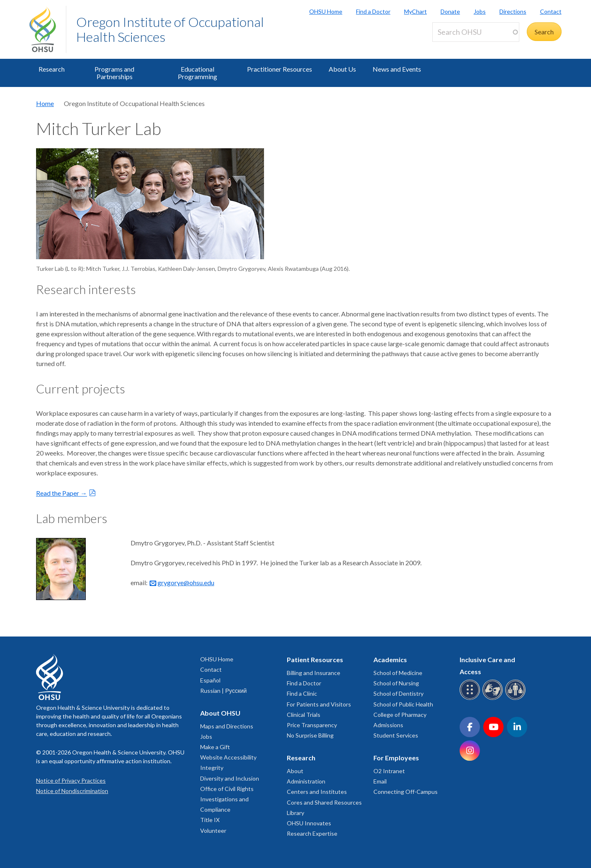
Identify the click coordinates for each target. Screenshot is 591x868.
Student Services (396, 735)
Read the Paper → (62, 493)
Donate (450, 11)
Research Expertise (312, 833)
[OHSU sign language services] (494, 698)
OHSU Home (326, 11)
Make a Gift (215, 747)
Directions (513, 11)
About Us (342, 69)
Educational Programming (197, 73)
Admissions (388, 725)
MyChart (415, 11)
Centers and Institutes (317, 792)
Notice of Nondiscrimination (72, 791)
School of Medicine (398, 673)
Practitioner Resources (280, 69)
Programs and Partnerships (114, 73)
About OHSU (220, 713)
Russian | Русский (223, 691)
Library (295, 813)
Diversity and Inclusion (230, 778)
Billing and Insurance (314, 673)
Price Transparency (312, 725)
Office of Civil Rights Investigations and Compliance (227, 799)
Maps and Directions (227, 726)
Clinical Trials (304, 715)
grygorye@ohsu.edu (186, 582)
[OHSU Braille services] (471, 698)
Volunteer (213, 831)
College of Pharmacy (400, 715)
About (295, 771)
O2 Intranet (389, 771)
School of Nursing (396, 683)
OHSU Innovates (309, 823)
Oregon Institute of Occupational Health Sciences (170, 29)
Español (210, 680)
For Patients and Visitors (319, 704)
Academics (390, 659)
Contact (551, 11)
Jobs (480, 11)
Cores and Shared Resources (324, 802)
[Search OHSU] (476, 32)
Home (45, 103)
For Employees (396, 758)
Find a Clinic (302, 693)
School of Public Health (403, 704)
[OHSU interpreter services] (517, 698)
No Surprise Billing (310, 735)
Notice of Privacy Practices (71, 780)
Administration (306, 781)
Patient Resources (315, 659)
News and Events (397, 69)
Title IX (210, 820)
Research (52, 69)
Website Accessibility (228, 757)
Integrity (212, 768)
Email (380, 781)
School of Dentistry (398, 693)
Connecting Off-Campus (406, 792)
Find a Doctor (373, 11)
